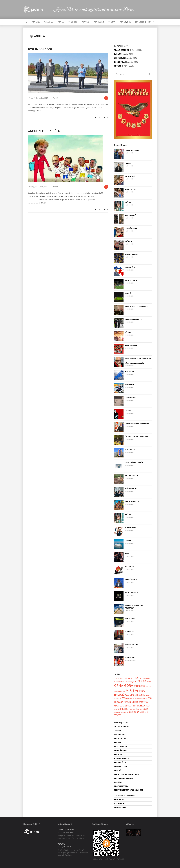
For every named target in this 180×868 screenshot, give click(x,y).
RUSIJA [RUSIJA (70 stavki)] (122, 706)
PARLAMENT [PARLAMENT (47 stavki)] (131, 698)
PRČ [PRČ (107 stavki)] (150, 698)
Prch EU (60, 22)
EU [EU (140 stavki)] (150, 686)
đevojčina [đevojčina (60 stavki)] (117, 715)
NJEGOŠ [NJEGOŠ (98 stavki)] (123, 698)
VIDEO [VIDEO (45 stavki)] (131, 709)
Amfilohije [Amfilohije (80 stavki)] (130, 682)
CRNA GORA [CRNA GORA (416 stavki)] (124, 686)
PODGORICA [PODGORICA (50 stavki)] (139, 698)
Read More (101, 118)
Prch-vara (85, 22)
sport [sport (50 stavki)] (131, 706)
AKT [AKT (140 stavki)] (137, 678)
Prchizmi (111, 22)
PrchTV (150, 22)
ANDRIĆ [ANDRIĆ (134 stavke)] (139, 681)
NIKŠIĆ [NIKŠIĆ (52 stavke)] (116, 698)
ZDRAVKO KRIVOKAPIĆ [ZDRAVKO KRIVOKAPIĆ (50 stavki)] (121, 712)
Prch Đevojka (125, 22)
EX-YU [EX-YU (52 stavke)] (116, 691)
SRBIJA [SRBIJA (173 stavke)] (141, 706)
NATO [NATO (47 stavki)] (148, 695)
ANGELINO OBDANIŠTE (44, 131)
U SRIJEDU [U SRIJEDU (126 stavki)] (123, 709)
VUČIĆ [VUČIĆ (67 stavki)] (145, 709)
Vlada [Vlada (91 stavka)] (135, 709)
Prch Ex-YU (48, 22)
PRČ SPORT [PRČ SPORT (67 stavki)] (139, 702)
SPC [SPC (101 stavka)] (127, 706)
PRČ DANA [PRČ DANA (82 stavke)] (119, 702)
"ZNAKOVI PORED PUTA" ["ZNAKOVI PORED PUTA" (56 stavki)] (122, 678)
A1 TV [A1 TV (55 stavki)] (133, 678)
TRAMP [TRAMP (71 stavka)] (148, 706)
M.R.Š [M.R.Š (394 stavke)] (130, 691)
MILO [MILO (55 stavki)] (129, 695)
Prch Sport (139, 22)
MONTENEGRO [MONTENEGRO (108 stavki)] (138, 695)
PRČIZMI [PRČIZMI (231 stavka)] (129, 702)
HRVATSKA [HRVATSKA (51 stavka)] (122, 691)
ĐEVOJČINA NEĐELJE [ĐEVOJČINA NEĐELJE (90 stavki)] (138, 712)
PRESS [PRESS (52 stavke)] (145, 698)
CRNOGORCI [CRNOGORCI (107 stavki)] (139, 686)
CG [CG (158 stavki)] (145, 681)
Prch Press (72, 22)
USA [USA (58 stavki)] (116, 709)
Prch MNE (35, 22)
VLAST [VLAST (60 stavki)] (140, 709)
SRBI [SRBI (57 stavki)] (134, 706)
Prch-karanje (98, 22)
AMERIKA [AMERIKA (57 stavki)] (122, 682)
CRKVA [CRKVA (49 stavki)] (149, 682)
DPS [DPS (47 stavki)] (147, 686)
